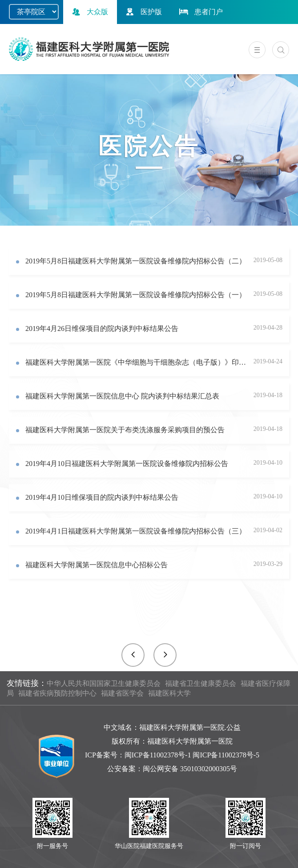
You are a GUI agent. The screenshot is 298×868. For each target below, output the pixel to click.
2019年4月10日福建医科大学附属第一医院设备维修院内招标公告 (127, 464)
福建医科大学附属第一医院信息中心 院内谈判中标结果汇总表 (122, 396)
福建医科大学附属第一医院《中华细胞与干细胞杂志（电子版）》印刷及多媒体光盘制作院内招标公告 (136, 362)
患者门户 (200, 12)
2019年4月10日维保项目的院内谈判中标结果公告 (102, 497)
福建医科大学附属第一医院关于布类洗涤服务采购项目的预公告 (125, 430)
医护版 (143, 12)
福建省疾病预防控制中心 (57, 693)
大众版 (89, 12)
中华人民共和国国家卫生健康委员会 (104, 683)
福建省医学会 (122, 693)
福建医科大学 (169, 693)
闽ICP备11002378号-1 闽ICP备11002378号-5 (192, 755)
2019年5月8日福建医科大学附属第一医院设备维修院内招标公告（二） (136, 261)
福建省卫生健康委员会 (201, 683)
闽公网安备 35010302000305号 (190, 769)
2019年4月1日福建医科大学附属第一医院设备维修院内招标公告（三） (136, 531)
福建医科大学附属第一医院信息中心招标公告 (97, 565)
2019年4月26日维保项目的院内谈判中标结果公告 (102, 328)
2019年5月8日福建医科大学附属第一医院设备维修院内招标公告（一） (136, 295)
